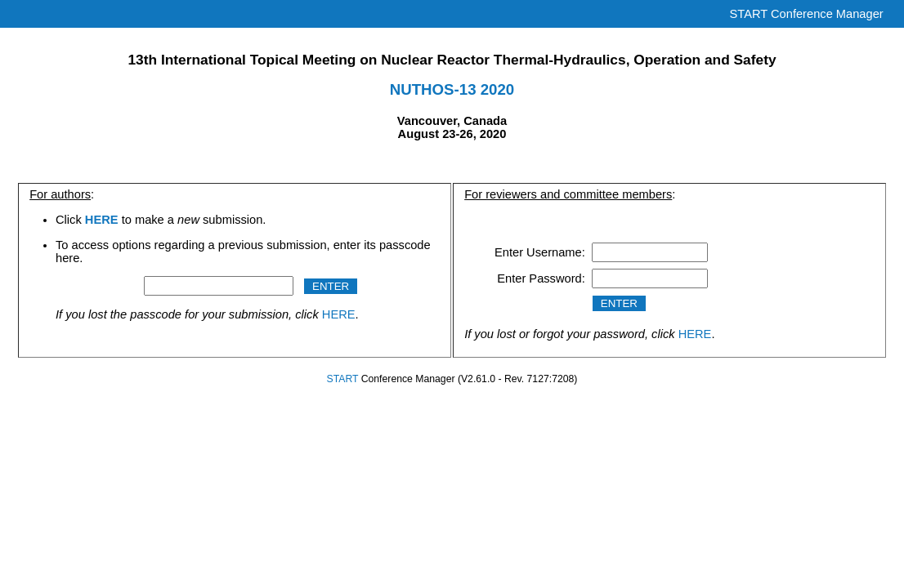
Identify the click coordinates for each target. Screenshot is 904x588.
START (343, 379)
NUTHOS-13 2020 (452, 89)
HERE (339, 314)
